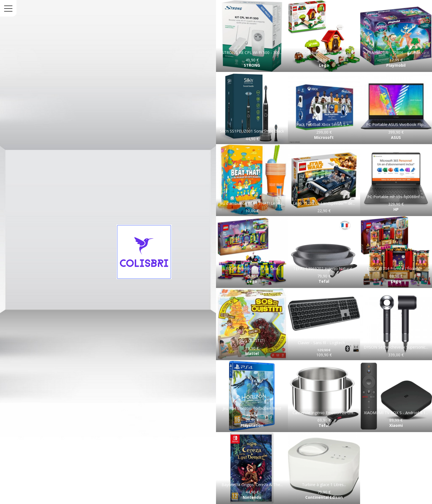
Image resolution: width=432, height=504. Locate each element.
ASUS (396, 137)
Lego (324, 65)
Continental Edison (324, 497)
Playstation (252, 425)
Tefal (324, 281)
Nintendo (252, 497)
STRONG (252, 65)
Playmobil (396, 65)
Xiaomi (396, 425)
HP (396, 209)
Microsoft (324, 137)
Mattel (252, 353)
